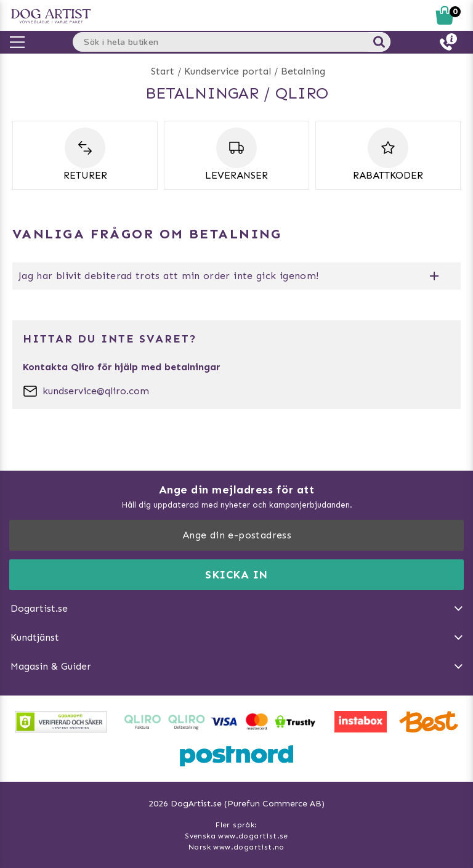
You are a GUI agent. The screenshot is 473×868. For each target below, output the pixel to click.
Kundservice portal (228, 71)
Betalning (303, 71)
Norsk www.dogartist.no (236, 847)
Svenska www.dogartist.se (236, 836)
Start (163, 71)
